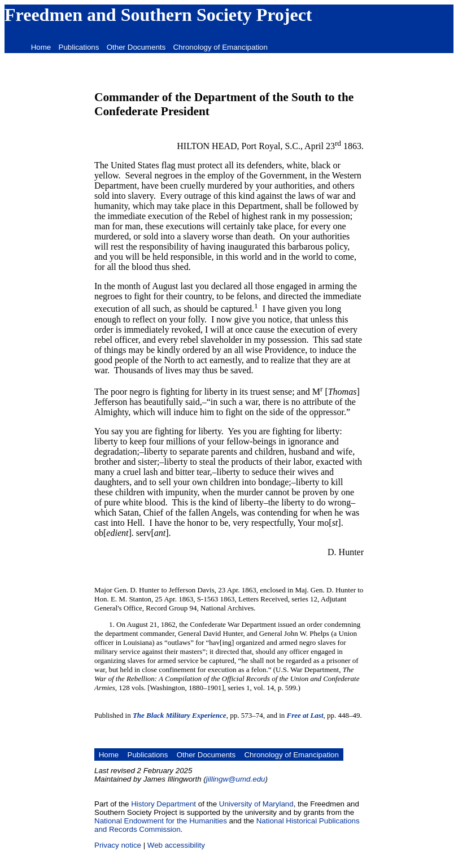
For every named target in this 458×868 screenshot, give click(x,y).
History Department (163, 804)
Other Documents (136, 47)
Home (41, 47)
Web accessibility (176, 845)
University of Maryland (256, 804)
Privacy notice (118, 845)
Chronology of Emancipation (220, 47)
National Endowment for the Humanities (161, 821)
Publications (79, 47)
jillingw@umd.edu (236, 779)
